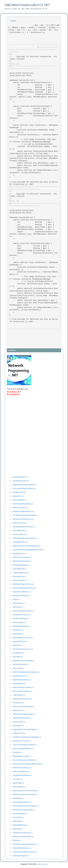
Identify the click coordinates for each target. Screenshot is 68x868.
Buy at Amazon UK (13, 394)
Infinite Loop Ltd (42, 864)
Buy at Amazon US (13, 392)
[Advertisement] (17, 436)
